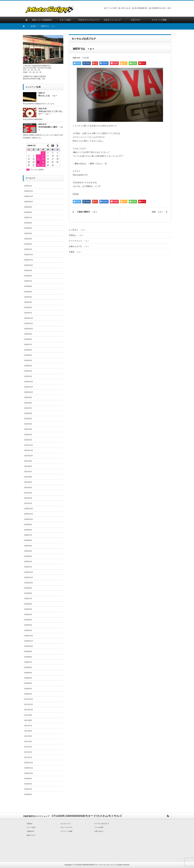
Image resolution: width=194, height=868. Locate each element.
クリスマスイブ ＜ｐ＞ (79, 241)
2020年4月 (28, 551)
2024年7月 (28, 281)
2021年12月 (29, 445)
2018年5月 (28, 673)
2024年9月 (28, 271)
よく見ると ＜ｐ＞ (77, 230)
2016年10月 (29, 773)
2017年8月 (28, 720)
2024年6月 (28, 286)
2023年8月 (28, 339)
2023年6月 (28, 350)
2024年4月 (28, 297)
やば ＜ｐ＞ (157, 212)
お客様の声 (30, 831)
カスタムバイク (66, 824)
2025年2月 (28, 244)
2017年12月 (29, 699)
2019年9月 (28, 588)
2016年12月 (29, 763)
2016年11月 (29, 768)
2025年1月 (28, 249)
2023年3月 (28, 366)
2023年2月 (28, 371)
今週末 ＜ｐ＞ (75, 252)
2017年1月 (28, 757)
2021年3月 (28, 493)
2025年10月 (29, 202)
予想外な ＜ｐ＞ (76, 235)
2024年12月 (29, 255)
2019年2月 (28, 625)
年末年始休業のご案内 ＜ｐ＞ (51, 128)
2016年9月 (28, 779)
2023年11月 (29, 323)
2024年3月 (28, 302)
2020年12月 (29, 509)
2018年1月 (28, 694)
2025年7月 (28, 218)
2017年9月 (28, 715)
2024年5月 (28, 292)
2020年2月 (28, 562)
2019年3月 (28, 620)
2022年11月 (29, 387)
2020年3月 (28, 556)
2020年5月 (28, 546)
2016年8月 (28, 784)
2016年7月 (28, 789)
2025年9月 (28, 207)
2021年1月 (28, 503)
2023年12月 (29, 318)
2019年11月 (29, 577)
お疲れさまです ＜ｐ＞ (79, 246)
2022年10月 (29, 392)
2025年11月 (29, 196)
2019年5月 (28, 609)
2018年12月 (29, 636)
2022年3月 (28, 429)
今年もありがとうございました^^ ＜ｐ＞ (51, 113)
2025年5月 (28, 228)
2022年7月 (28, 408)
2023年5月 (28, 355)
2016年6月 (28, 794)
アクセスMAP (112, 8)
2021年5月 (28, 482)
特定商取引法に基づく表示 (161, 8)
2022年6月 (28, 413)
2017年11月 (29, 704)
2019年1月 (28, 630)
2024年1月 (28, 313)
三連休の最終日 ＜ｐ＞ (87, 212)
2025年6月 (28, 223)
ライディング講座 (66, 831)
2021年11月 (29, 450)
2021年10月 (29, 456)
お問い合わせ (126, 8)
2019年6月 (28, 604)
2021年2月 (28, 498)
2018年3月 (28, 683)
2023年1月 (28, 376)
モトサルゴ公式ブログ (102, 824)
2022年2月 (28, 435)
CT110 (76, 194)
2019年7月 (28, 599)
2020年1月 (28, 567)
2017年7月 (28, 726)
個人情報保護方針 (141, 8)
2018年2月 (28, 689)
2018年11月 (29, 641)
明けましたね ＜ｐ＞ (48, 96)
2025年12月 (29, 191)
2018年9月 (28, 652)
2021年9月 (28, 461)
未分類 (33, 26)
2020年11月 (29, 514)
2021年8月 (28, 466)
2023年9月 (28, 334)
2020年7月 (28, 535)
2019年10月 (29, 583)
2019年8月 (28, 593)
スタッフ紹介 (31, 827)
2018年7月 (28, 662)
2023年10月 (29, 329)
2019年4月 (28, 615)
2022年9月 (28, 397)
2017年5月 (28, 736)
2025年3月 (28, 239)
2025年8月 (28, 212)
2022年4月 (28, 424)
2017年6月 (28, 731)
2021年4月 (28, 488)
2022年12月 (29, 382)
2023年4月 (28, 360)
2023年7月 (28, 345)
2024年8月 (28, 276)
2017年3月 (28, 747)
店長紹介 (30, 824)
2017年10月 (29, 710)
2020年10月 (29, 519)
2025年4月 (28, 234)
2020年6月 (28, 540)
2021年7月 (28, 472)
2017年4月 (28, 742)
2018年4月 (28, 678)
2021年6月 (28, 477)
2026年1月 (28, 186)
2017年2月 (28, 752)
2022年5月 (28, 419)
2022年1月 (28, 440)
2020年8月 (28, 530)
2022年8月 (28, 403)
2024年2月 (28, 308)
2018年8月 (28, 657)
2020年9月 (28, 525)
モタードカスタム (66, 827)
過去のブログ (31, 835)
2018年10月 (29, 646)
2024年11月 (29, 260)
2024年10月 (29, 265)
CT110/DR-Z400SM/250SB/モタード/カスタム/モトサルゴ (95, 865)
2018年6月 (28, 667)
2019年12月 (29, 572)
